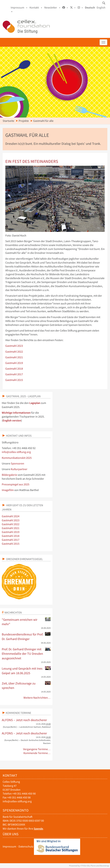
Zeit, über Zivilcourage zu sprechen (26, 686)
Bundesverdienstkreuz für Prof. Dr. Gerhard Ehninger (26, 636)
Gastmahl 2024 (11, 516)
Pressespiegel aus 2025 (16, 484)
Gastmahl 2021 (14, 357)
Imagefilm (8, 490)
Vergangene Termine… (37, 749)
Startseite (8, 121)
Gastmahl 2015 (14, 380)
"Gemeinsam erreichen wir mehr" (26, 622)
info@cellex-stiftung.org (16, 452)
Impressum (9, 846)
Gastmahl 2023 (14, 346)
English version (12, 420)
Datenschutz (26, 846)
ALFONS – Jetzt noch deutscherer (24, 720)
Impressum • (19, 8)
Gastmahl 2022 (14, 352)
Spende (38, 829)
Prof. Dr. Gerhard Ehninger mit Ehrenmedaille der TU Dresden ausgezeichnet (26, 654)
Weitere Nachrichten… (37, 698)
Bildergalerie (9, 475)
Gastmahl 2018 (14, 369)
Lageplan (35, 403)
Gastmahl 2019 (14, 363)
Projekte (24, 121)
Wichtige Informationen (16, 413)
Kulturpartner (19, 469)
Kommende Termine (18, 713)
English (101, 8)
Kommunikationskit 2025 (17, 458)
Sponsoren (18, 463)
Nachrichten (13, 612)
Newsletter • (52, 8)
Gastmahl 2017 (14, 374)
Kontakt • (36, 8)
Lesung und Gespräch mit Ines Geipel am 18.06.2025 (26, 671)
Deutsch (90, 8)
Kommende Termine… (37, 753)
